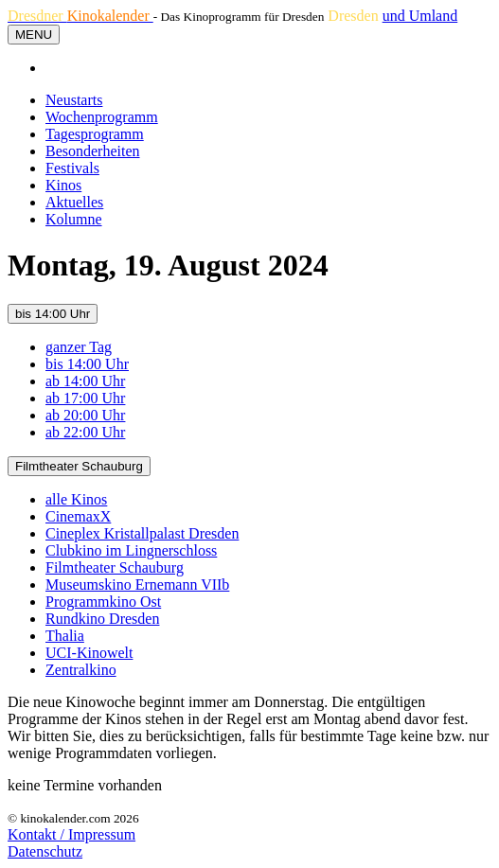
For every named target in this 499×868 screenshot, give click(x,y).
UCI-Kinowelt (89, 653)
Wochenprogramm (102, 117)
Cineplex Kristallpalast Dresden (142, 533)
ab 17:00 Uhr (85, 398)
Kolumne (74, 219)
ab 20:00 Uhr (85, 415)
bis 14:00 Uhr (53, 314)
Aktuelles (74, 202)
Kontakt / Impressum (71, 834)
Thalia (65, 636)
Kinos (63, 185)
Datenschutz (45, 851)
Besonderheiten (93, 151)
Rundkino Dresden (102, 619)
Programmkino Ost (103, 602)
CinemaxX (78, 516)
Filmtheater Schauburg (79, 466)
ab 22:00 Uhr (85, 432)
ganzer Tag (79, 347)
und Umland (420, 16)
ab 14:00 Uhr (85, 381)
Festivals (72, 168)
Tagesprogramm (95, 134)
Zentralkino (81, 670)
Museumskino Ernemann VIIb (137, 585)
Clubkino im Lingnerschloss (131, 550)
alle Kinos (76, 499)
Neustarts (74, 100)
